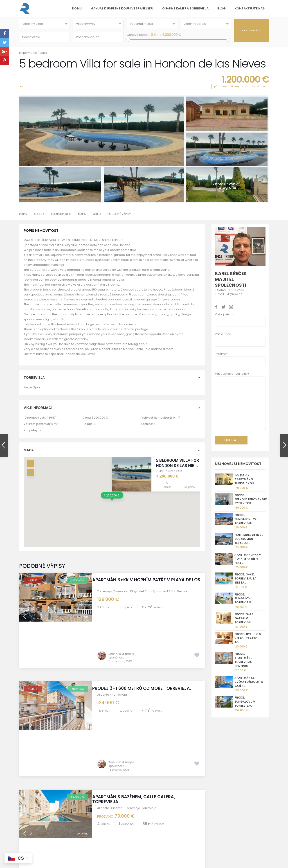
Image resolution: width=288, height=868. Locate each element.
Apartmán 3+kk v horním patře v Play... (248, 562)
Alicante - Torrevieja (112, 652)
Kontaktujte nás (250, 8)
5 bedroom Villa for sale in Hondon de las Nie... (185, 466)
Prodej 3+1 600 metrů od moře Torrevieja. (147, 645)
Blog (222, 8)
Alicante (103, 719)
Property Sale (28, 56)
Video (97, 217)
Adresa (39, 217)
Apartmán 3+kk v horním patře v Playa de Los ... (147, 586)
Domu (77, 8)
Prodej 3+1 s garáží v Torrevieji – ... (245, 621)
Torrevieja (105, 594)
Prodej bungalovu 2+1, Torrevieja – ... (246, 522)
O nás (88, 796)
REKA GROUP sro (95, 807)
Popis (23, 217)
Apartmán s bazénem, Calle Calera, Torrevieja (139, 710)
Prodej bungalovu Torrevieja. (243, 602)
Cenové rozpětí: (138, 36)
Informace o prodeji (98, 818)
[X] (234, 802)
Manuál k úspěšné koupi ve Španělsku (122, 8)
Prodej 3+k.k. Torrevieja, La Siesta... (245, 582)
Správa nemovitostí (98, 823)
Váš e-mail (223, 337)
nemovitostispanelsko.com (181, 818)
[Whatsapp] (228, 802)
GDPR (87, 828)
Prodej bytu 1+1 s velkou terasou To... (248, 641)
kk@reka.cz (170, 813)
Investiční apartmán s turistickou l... (246, 483)
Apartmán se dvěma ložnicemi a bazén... (249, 685)
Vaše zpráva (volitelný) (240, 406)
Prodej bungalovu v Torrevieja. (245, 705)
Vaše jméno (224, 317)
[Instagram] (215, 802)
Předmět (221, 357)
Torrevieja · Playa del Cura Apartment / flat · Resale (150, 594)
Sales (43, 56)
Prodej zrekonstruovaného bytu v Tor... (251, 502)
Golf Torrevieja (94, 801)
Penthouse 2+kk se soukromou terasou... (249, 542)
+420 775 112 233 (173, 807)
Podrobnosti (61, 217)
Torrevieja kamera (97, 812)
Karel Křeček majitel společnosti (121, 613)
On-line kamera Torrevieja (186, 8)
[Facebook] (221, 802)
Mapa (82, 217)
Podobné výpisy (119, 217)
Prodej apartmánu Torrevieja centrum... (243, 663)
